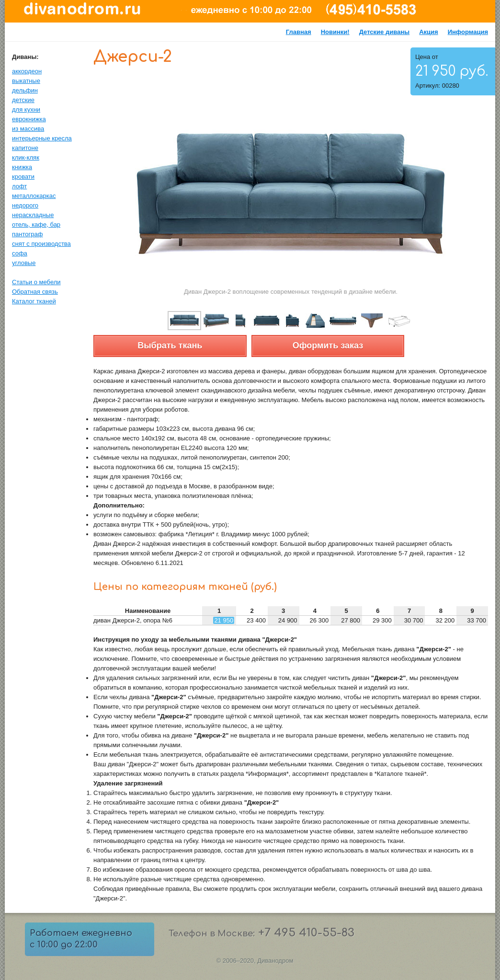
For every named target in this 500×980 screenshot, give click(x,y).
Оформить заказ (328, 346)
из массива (28, 129)
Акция (428, 32)
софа (20, 253)
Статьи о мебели (36, 282)
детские (23, 100)
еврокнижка (29, 119)
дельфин (25, 90)
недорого (25, 205)
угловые (24, 263)
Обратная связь (35, 292)
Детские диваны (385, 32)
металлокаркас (34, 196)
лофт (19, 186)
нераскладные (33, 215)
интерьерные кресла (42, 138)
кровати (23, 177)
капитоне (25, 148)
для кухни (26, 110)
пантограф (27, 234)
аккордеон (27, 71)
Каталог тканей (34, 301)
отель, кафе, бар (36, 225)
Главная (299, 32)
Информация (468, 32)
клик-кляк (26, 157)
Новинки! (335, 32)
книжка (22, 167)
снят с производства (41, 244)
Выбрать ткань (170, 346)
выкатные (26, 81)
